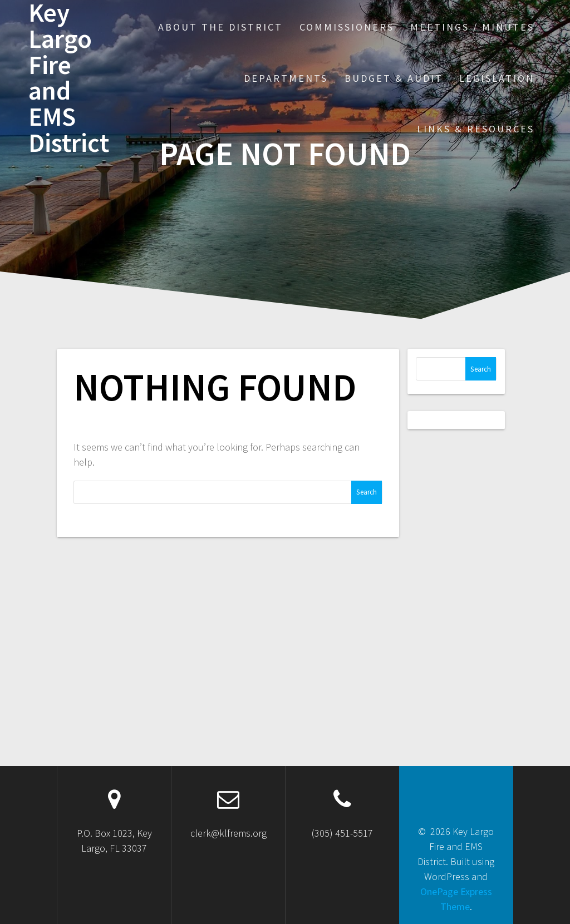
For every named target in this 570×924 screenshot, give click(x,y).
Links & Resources (476, 129)
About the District (220, 27)
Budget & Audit (394, 78)
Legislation (497, 78)
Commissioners (347, 27)
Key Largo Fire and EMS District (69, 78)
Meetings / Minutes (472, 27)
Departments (286, 78)
